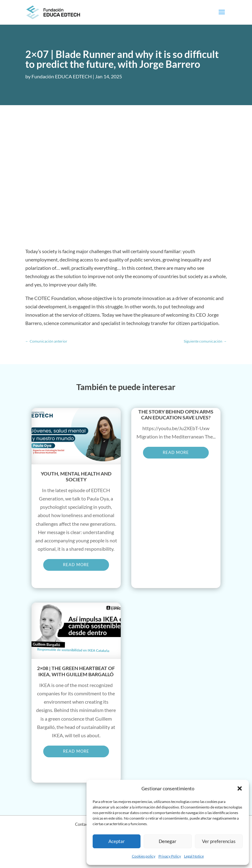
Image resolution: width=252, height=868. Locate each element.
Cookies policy (144, 856)
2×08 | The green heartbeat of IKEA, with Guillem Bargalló (76, 671)
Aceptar (117, 841)
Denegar (168, 841)
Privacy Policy (170, 856)
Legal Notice (194, 856)
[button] (240, 788)
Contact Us (85, 824)
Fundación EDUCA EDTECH (62, 76)
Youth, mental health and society (76, 476)
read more (76, 565)
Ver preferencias (219, 841)
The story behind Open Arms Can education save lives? (176, 414)
